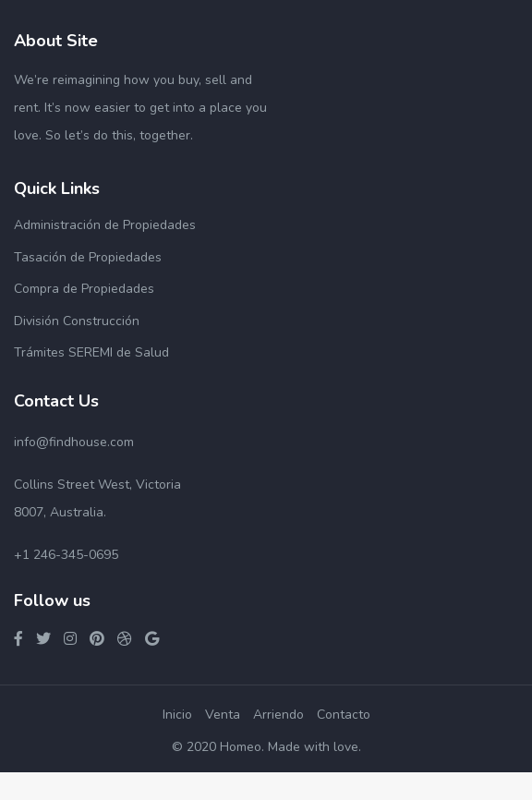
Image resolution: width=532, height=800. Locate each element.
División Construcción (77, 321)
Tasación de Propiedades (88, 257)
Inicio (177, 715)
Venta (223, 715)
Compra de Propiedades (84, 289)
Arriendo (278, 715)
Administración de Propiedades (105, 225)
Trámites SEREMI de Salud (91, 352)
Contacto (344, 715)
